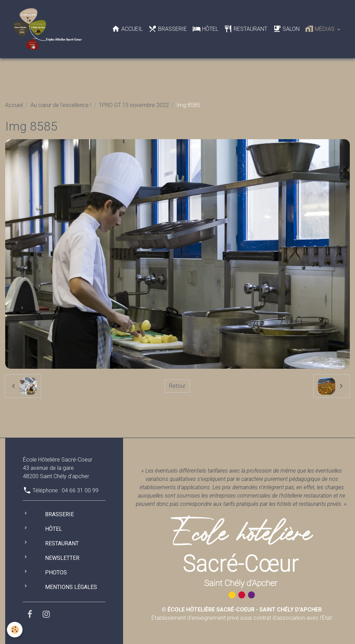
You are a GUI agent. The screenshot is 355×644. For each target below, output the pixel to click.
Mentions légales (71, 587)
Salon (286, 29)
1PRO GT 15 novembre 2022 (134, 105)
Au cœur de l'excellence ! (61, 105)
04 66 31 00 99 (80, 490)
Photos (56, 573)
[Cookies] (15, 630)
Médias (321, 29)
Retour (177, 386)
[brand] (49, 29)
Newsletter (62, 558)
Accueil (127, 29)
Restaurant (246, 29)
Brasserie (168, 29)
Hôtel (205, 29)
